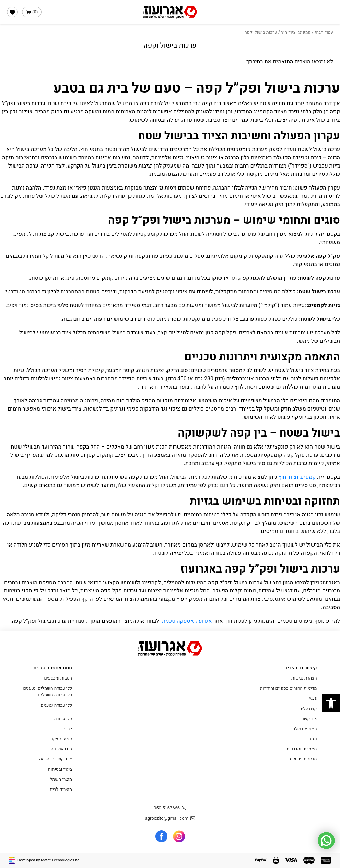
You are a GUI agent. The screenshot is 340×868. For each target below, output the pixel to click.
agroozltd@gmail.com (171, 818)
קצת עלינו (308, 708)
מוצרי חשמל (61, 779)
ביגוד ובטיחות (60, 769)
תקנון (312, 739)
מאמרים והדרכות (302, 749)
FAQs (312, 698)
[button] (331, 703)
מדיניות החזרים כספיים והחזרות (288, 688)
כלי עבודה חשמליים (54, 695)
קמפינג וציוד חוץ (296, 32)
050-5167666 (171, 808)
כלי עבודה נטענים (56, 705)
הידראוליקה (61, 749)
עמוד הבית (324, 32)
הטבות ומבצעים (58, 678)
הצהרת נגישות (304, 678)
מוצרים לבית (61, 789)
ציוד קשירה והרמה (56, 759)
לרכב (67, 729)
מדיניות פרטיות (303, 759)
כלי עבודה (63, 718)
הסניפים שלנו (304, 729)
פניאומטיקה (61, 739)
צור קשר (309, 718)
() (32, 12)
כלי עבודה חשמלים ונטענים (48, 688)
